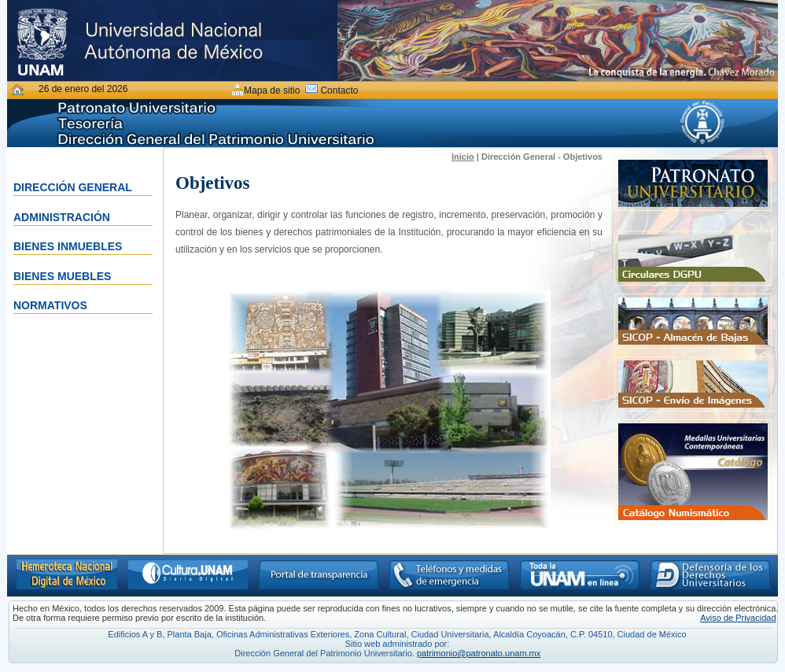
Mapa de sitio (272, 90)
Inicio (463, 157)
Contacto (339, 90)
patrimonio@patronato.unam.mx (479, 653)
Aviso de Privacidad (738, 618)
